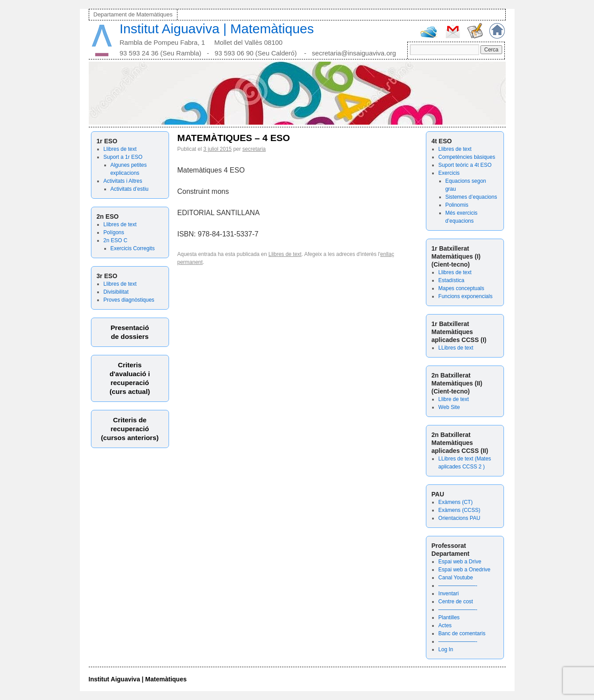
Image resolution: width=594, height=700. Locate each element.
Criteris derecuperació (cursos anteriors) (130, 429)
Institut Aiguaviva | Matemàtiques (217, 29)
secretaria (254, 149)
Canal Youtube (456, 578)
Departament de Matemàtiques (133, 14)
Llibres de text (120, 149)
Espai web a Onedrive (464, 570)
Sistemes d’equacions (471, 197)
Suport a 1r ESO (123, 157)
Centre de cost (456, 602)
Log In (446, 649)
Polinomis (457, 205)
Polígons (114, 232)
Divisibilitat (116, 292)
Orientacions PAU (459, 518)
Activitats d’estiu (130, 189)
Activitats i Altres (123, 181)
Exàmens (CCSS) (459, 510)
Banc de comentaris (462, 633)
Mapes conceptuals (461, 288)
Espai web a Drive (460, 562)
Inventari (448, 594)
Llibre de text (454, 399)
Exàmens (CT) (455, 502)
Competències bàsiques (467, 157)
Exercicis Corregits (133, 248)
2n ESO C (115, 240)
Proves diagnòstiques (129, 300)
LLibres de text (456, 348)
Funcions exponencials (465, 296)
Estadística (451, 280)
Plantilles (449, 617)
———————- (458, 586)
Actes (445, 625)
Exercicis (449, 173)
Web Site (449, 407)
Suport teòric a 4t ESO (465, 165)
